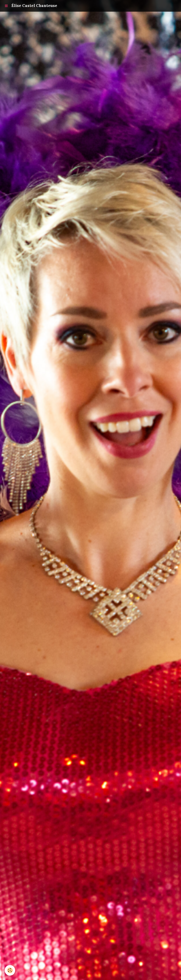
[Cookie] (10, 970)
